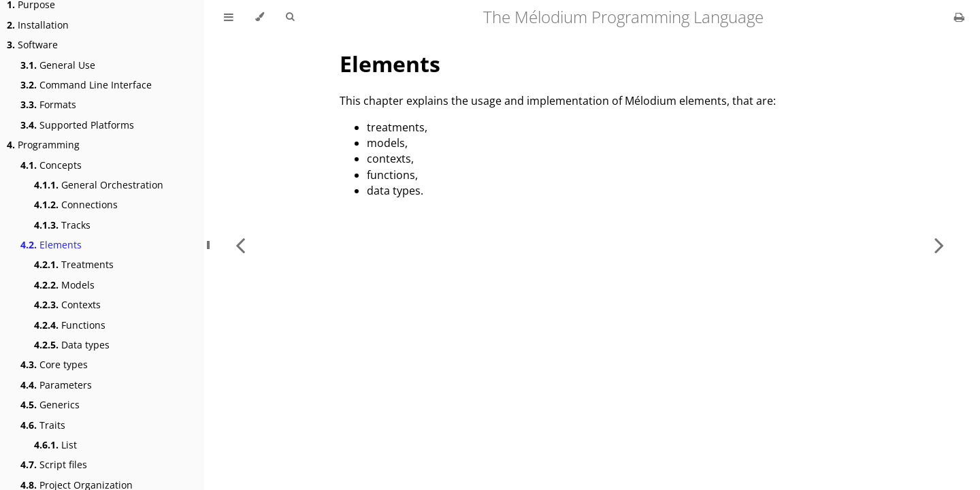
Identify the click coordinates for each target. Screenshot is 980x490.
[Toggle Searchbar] (290, 17)
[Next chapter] (939, 245)
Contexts (67, 305)
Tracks (62, 225)
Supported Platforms (77, 125)
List (55, 445)
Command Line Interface (86, 85)
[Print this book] (959, 17)
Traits (43, 425)
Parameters (56, 385)
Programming (43, 145)
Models (64, 285)
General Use (58, 65)
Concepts (51, 165)
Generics (50, 405)
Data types (72, 345)
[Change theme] (260, 17)
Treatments (74, 264)
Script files (54, 464)
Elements (51, 245)
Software (32, 45)
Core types (54, 364)
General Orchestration (99, 185)
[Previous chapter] (240, 245)
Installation (38, 25)
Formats (48, 104)
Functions (70, 325)
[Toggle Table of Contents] (229, 17)
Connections (76, 205)
